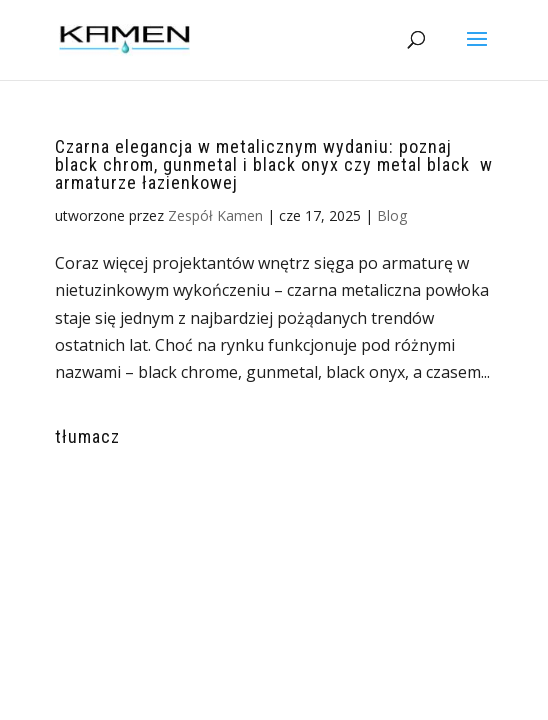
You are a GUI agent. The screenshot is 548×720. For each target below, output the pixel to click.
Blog (392, 215)
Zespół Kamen (215, 215)
